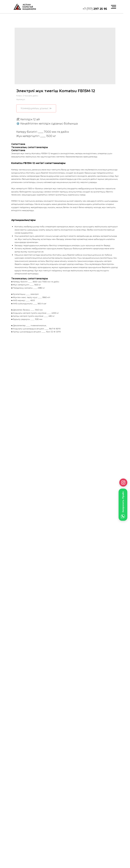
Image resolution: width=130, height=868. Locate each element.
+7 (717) (95, 9)
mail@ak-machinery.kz (28, 812)
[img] (25, 7)
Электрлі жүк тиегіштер (32, 825)
